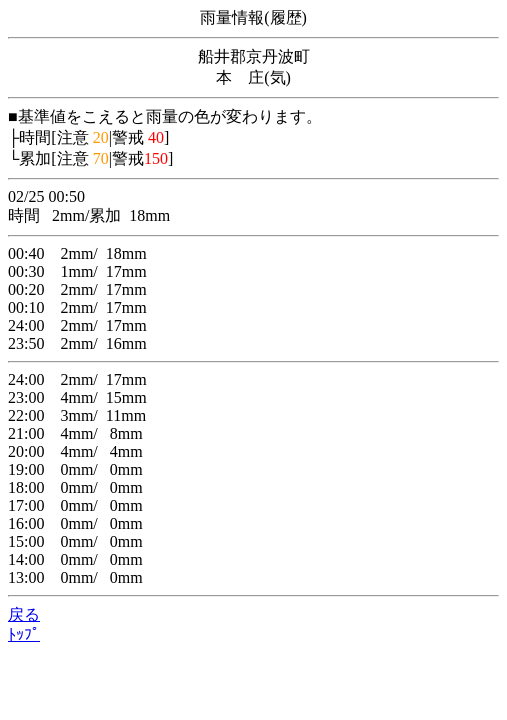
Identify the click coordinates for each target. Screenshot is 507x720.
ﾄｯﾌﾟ (24, 634)
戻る (24, 614)
